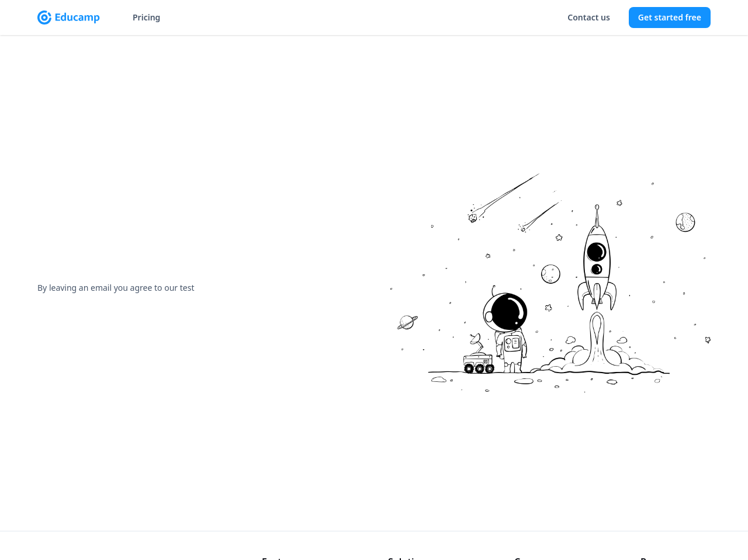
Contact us (589, 17)
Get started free (670, 17)
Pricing (146, 17)
